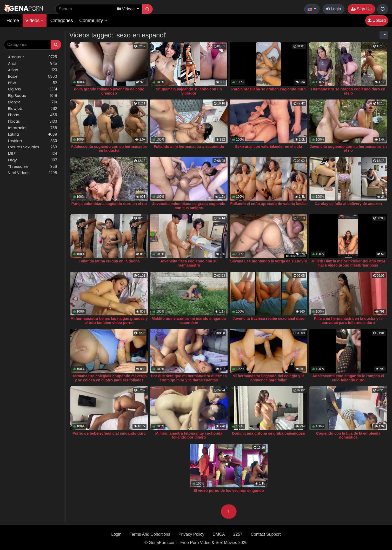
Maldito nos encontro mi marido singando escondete (189, 321)
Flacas (33, 121)
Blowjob (33, 109)
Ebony (33, 115)
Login (334, 9)
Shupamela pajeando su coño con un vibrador (189, 91)
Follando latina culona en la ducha (109, 261)
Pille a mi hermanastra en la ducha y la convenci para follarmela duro (348, 321)
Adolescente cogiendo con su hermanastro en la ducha (109, 149)
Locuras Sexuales (33, 147)
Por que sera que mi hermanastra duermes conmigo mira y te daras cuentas (189, 378)
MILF (33, 154)
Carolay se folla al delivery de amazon (348, 204)
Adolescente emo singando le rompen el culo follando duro (348, 378)
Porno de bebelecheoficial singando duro (109, 433)
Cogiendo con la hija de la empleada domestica (348, 435)
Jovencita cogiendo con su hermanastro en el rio (348, 149)
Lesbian (33, 141)
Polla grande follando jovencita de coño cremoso (109, 91)
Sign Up (361, 9)
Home (13, 21)
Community (93, 21)
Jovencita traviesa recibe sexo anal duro (268, 319)
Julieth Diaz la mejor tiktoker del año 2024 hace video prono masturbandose (348, 263)
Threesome (33, 167)
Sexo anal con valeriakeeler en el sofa (269, 147)
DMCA (219, 534)
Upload (377, 20)
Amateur (33, 57)
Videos (35, 21)
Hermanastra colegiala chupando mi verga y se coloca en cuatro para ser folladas (109, 378)
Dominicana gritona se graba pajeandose (268, 433)
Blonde (33, 102)
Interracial (33, 128)
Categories (62, 21)
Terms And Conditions (150, 534)
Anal (33, 64)
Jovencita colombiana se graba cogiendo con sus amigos (189, 206)
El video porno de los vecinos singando (229, 491)
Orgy (33, 160)
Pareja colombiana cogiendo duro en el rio (109, 204)
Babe (33, 77)
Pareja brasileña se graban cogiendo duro (269, 89)
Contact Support (266, 534)
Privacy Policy (191, 534)
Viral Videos (33, 173)
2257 (238, 534)
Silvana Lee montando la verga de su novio (268, 261)
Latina (33, 134)
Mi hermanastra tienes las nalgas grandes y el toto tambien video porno (109, 321)
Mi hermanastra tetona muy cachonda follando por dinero (189, 435)
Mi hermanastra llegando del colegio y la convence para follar (268, 378)
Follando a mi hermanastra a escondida (189, 147)
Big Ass (33, 89)
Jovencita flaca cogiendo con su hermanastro (189, 263)
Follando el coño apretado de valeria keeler (268, 204)
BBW (33, 83)
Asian (33, 70)
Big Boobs (33, 96)
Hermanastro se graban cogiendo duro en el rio (348, 91)
